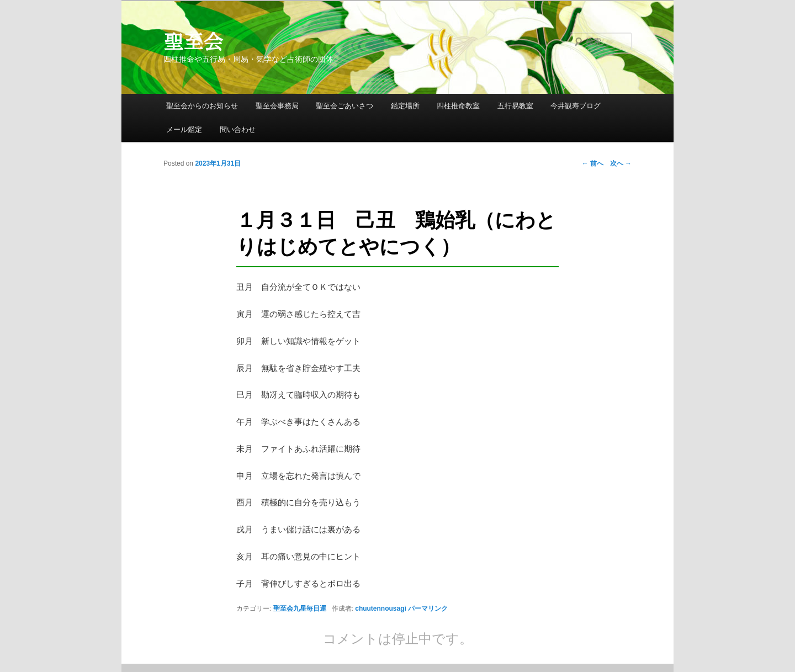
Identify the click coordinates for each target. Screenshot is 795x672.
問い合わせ (238, 129)
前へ (593, 163)
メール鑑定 (184, 129)
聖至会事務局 (277, 106)
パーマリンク (428, 608)
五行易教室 (515, 106)
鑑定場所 (405, 106)
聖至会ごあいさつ (344, 106)
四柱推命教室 (458, 106)
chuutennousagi (381, 608)
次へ (621, 163)
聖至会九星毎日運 (300, 608)
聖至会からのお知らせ (202, 106)
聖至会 (193, 41)
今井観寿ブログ (576, 106)
